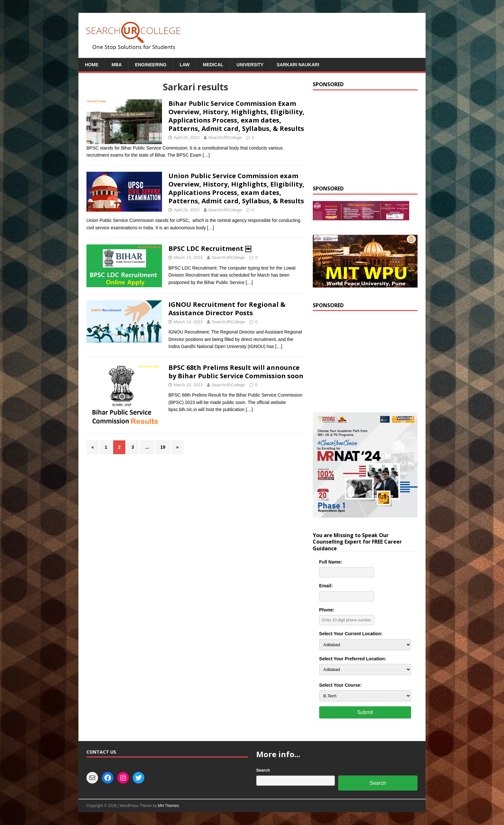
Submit (365, 712)
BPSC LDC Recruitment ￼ (210, 248)
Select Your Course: (341, 685)
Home (92, 65)
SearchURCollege (225, 137)
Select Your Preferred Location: (353, 659)
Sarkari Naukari (298, 65)
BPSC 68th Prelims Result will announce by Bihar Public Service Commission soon (236, 372)
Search (263, 770)
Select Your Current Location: (351, 634)
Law (185, 65)
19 (163, 447)
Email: (326, 586)
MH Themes (168, 806)
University (250, 65)
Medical (213, 65)
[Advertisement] (365, 137)
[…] (206, 155)
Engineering (151, 65)
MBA (117, 65)
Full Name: (331, 562)
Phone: (327, 610)
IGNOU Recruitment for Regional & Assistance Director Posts (227, 309)
